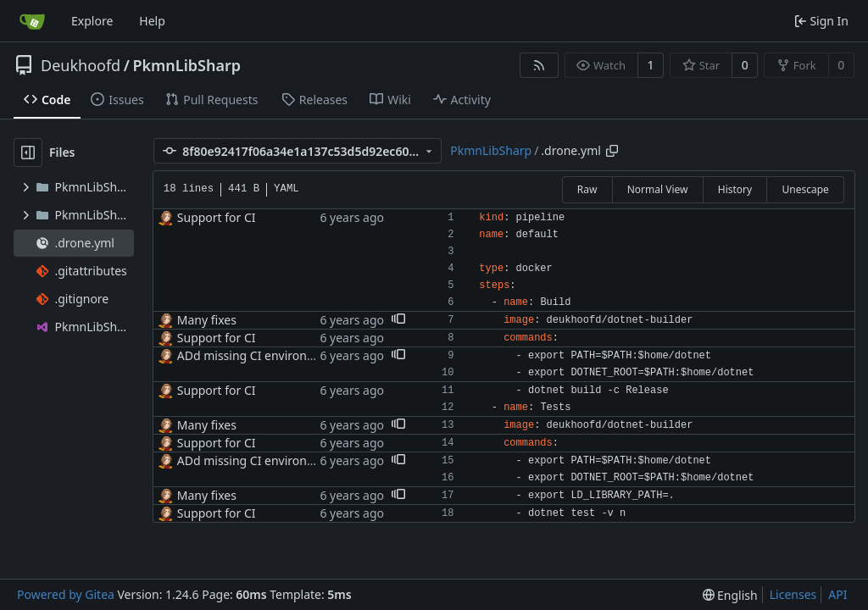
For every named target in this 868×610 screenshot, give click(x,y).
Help (152, 21)
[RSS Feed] (539, 65)
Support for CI (217, 217)
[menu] (730, 595)
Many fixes (207, 320)
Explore (92, 21)
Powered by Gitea (66, 594)
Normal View (658, 189)
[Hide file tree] (28, 152)
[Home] (32, 21)
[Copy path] (612, 151)
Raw (587, 189)
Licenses (793, 594)
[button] (398, 320)
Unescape (805, 189)
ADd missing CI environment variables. (285, 355)
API (837, 594)
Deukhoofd (81, 65)
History (735, 189)
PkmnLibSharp (186, 65)
